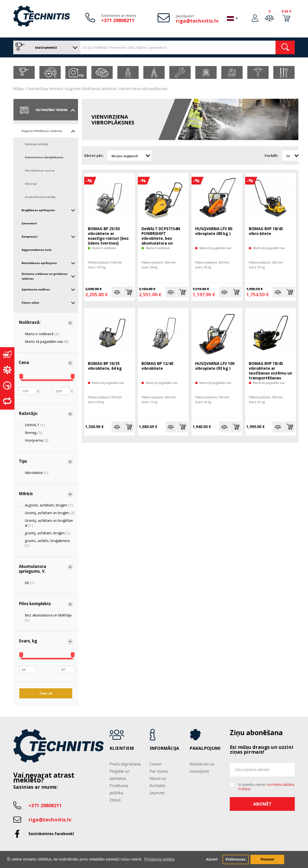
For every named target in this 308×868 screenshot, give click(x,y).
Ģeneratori (29, 223)
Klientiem (122, 748)
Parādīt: (272, 156)
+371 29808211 (118, 20)
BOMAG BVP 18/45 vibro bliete (266, 231)
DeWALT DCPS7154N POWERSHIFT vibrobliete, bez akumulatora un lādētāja (161, 238)
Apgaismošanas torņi (37, 250)
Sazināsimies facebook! (51, 834)
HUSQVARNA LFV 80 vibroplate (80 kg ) (214, 231)
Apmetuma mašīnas (48, 289)
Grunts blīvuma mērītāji (40, 197)
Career (156, 764)
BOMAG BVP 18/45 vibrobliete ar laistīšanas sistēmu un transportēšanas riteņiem (270, 373)
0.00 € (286, 11)
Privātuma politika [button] (159, 859)
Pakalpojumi (205, 748)
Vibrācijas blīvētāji (36, 144)
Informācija (164, 748)
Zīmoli (115, 800)
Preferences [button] (236, 859)
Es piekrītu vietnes (266, 787)
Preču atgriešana (125, 764)
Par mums (159, 771)
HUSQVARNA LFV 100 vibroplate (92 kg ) (215, 366)
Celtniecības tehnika (45, 89)
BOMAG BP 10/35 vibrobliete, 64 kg (105, 366)
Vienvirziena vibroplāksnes (143, 89)
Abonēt (262, 804)
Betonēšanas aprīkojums (48, 263)
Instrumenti (46, 47)
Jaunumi (157, 793)
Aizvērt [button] (212, 859)
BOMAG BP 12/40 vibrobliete (157, 366)
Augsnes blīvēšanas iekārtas (91, 89)
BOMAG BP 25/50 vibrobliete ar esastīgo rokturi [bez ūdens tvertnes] (108, 236)
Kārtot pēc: (94, 156)
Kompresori (48, 237)
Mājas (19, 89)
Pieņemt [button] (267, 859)
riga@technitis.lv (197, 21)
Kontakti (157, 786)
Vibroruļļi (31, 184)
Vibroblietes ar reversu (40, 170)
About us (158, 778)
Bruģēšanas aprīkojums (48, 210)
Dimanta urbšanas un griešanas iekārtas (48, 276)
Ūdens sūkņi (48, 303)
